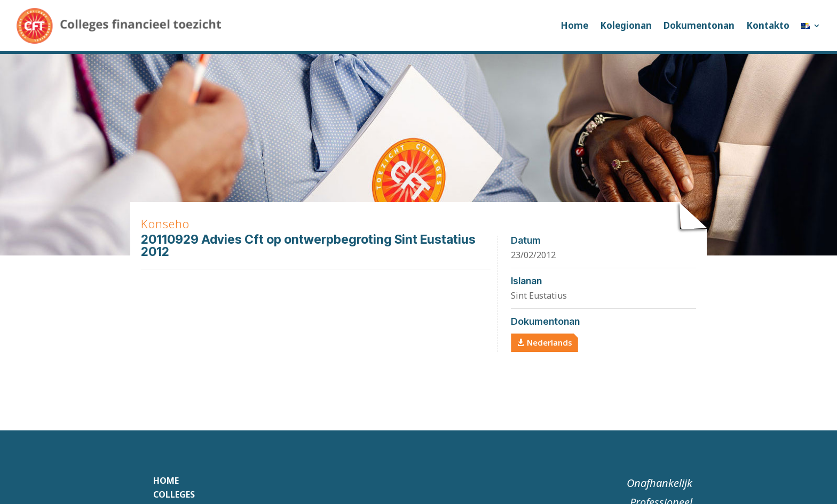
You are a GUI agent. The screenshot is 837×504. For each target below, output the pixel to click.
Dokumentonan (699, 25)
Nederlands (550, 342)
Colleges (174, 494)
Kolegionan (626, 25)
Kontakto (768, 25)
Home (574, 25)
